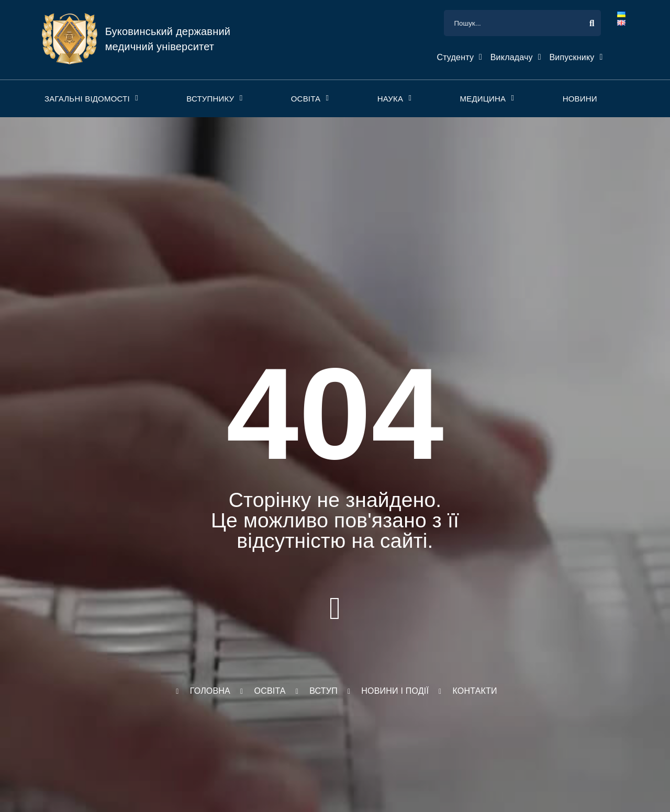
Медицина (483, 99)
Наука (390, 99)
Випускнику (572, 57)
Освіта (306, 99)
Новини (580, 99)
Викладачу (512, 57)
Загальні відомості (87, 99)
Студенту (455, 57)
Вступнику (210, 99)
